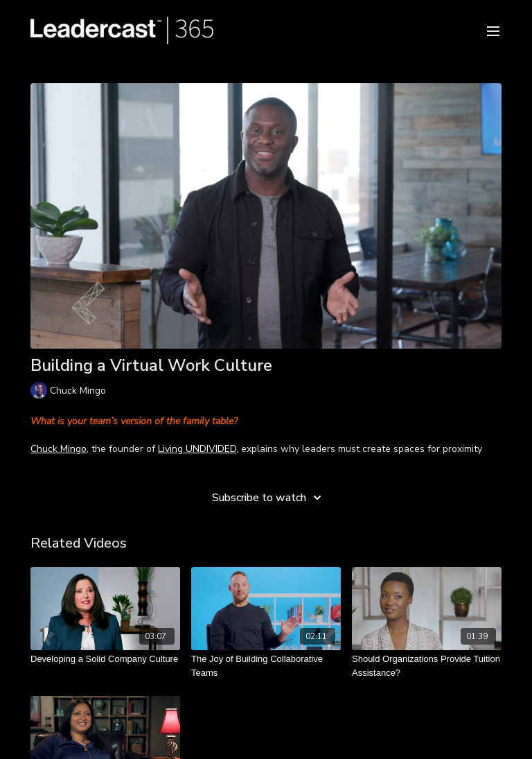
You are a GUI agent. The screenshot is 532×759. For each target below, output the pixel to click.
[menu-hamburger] (493, 30)
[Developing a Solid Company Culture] (105, 659)
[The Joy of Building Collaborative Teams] (266, 666)
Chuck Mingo (59, 449)
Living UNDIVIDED (197, 449)
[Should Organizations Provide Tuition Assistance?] (427, 666)
